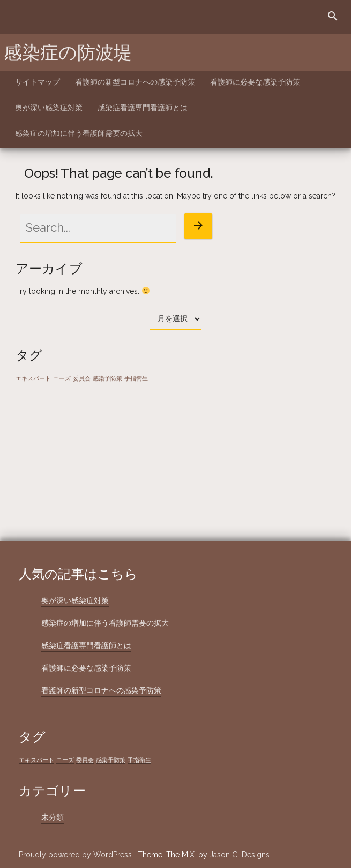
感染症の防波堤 (68, 52)
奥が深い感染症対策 (49, 108)
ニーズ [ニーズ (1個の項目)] (62, 378)
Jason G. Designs (240, 855)
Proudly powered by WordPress (76, 855)
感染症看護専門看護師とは (143, 108)
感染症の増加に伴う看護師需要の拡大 (79, 133)
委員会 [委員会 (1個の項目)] (82, 378)
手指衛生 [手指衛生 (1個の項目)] (136, 378)
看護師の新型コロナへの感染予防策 (135, 82)
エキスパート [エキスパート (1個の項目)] (33, 378)
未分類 (53, 817)
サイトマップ (38, 82)
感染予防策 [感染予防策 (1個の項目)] (107, 378)
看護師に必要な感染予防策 (255, 82)
